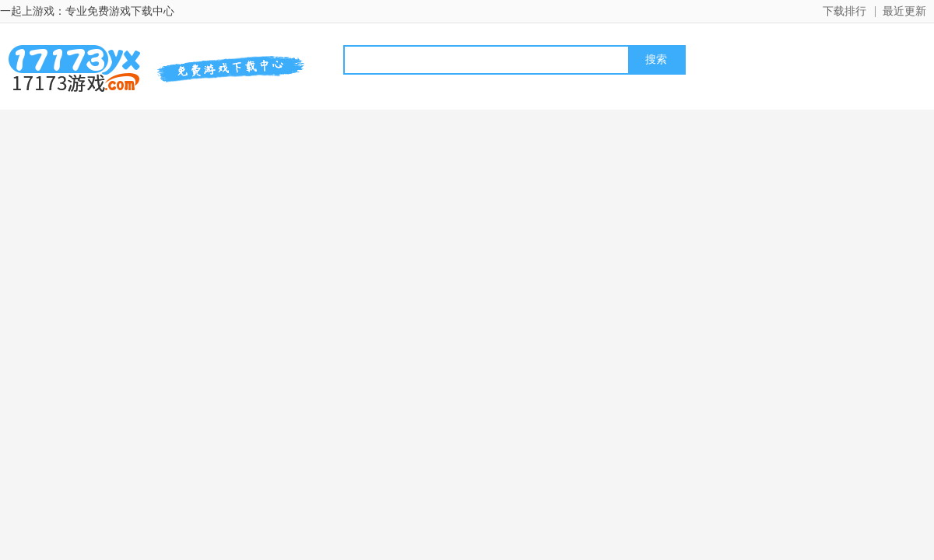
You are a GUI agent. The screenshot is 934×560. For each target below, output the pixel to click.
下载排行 (844, 11)
